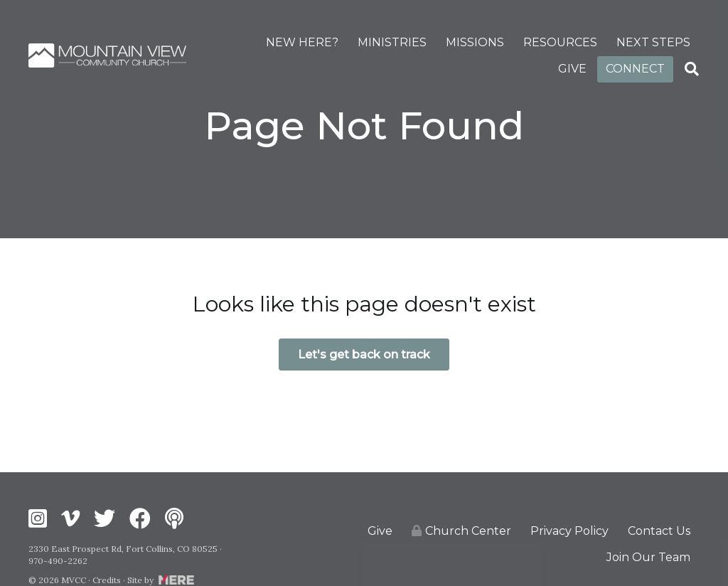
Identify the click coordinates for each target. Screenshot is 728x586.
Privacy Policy (569, 531)
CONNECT (635, 69)
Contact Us (659, 531)
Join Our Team (648, 557)
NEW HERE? (302, 42)
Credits (107, 580)
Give (380, 531)
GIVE (572, 69)
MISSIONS (475, 42)
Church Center (461, 531)
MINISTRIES (392, 42)
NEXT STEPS (653, 42)
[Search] (692, 69)
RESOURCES (560, 42)
